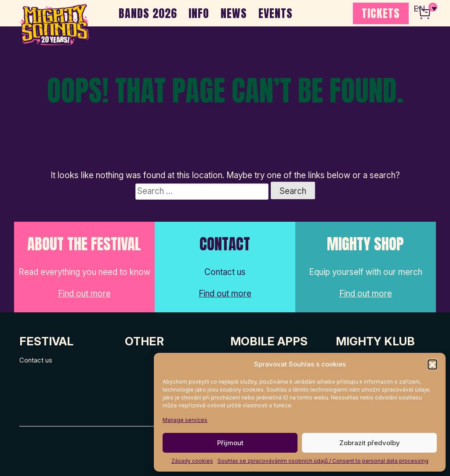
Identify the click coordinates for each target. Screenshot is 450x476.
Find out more (84, 294)
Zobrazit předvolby (370, 443)
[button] (432, 364)
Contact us (36, 360)
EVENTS (276, 13)
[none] (425, 9)
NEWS (234, 13)
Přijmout (230, 443)
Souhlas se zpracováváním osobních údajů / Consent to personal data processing (323, 461)
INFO (199, 13)
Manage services (185, 420)
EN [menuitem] (419, 9)
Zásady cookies (192, 461)
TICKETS (381, 13)
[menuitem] (425, 9)
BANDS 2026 (148, 13)
